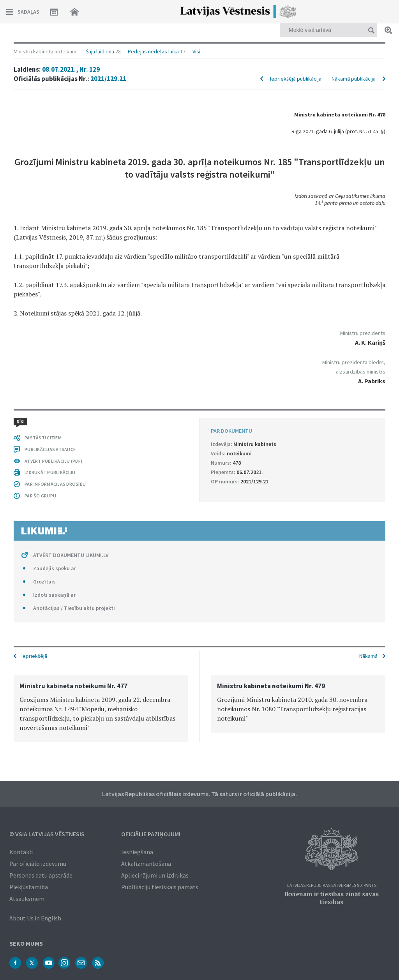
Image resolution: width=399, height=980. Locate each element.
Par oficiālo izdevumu (38, 864)
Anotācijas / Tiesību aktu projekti (74, 608)
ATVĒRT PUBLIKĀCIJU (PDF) (53, 461)
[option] (101, 709)
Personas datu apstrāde (41, 875)
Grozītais (44, 582)
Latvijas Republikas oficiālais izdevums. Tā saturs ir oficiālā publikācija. (199, 794)
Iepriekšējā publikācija (296, 79)
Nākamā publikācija (354, 79)
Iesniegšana (137, 852)
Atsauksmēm (27, 899)
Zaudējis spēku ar (55, 568)
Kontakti (21, 852)
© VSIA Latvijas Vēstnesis (47, 834)
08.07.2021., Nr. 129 (71, 69)
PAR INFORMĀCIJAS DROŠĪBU (55, 484)
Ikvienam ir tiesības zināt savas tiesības (332, 898)
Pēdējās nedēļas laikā (153, 51)
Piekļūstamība (29, 887)
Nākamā (368, 656)
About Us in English (35, 918)
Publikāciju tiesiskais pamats (160, 887)
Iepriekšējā (34, 656)
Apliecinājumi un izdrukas (155, 875)
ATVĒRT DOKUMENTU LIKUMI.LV (71, 555)
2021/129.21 (108, 79)
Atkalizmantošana (146, 864)
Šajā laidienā (100, 51)
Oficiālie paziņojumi (151, 834)
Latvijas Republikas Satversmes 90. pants (332, 886)
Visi (196, 51)
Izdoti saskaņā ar (54, 595)
